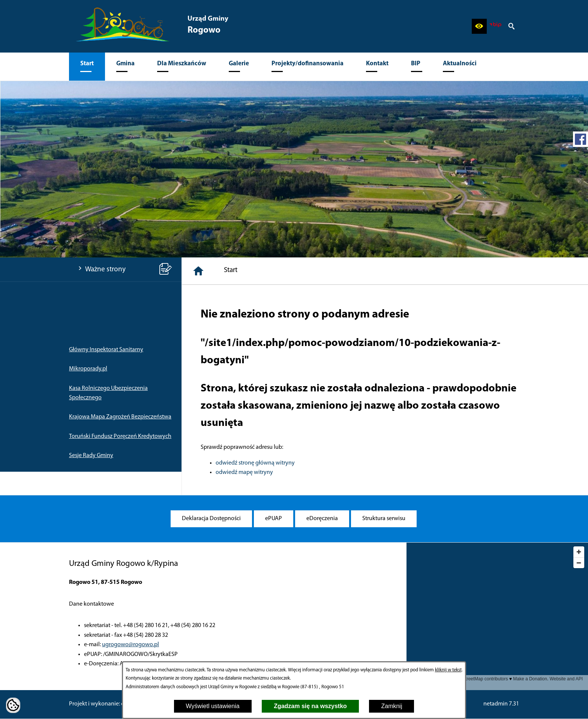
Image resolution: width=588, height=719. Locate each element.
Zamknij (391, 706)
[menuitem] (87, 67)
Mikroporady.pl (88, 369)
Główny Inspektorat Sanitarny (106, 350)
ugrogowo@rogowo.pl (130, 645)
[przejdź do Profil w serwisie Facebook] (580, 139)
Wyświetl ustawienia (213, 706)
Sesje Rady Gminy (91, 456)
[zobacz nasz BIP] (495, 26)
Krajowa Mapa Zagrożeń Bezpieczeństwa (120, 417)
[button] (479, 26)
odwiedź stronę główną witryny (255, 463)
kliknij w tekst (448, 670)
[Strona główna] (198, 271)
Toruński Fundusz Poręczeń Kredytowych (120, 436)
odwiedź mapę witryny (244, 472)
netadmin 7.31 (501, 704)
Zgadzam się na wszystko (310, 706)
